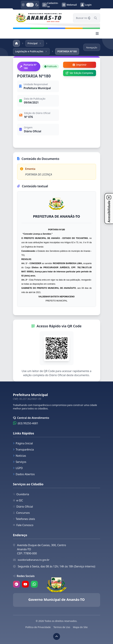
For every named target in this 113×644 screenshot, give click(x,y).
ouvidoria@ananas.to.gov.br (34, 560)
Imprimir (80, 65)
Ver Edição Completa (80, 73)
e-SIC (18, 500)
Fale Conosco (23, 525)
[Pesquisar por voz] (89, 18)
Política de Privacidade (38, 627)
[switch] (30, 5)
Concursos (21, 513)
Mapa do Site (80, 627)
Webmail (69, 5)
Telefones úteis (24, 519)
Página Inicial (23, 443)
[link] (41, 18)
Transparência (23, 449)
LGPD (18, 468)
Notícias (20, 456)
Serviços (20, 462)
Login (86, 5)
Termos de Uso (62, 627)
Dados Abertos (24, 474)
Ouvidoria (21, 494)
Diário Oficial (23, 507)
